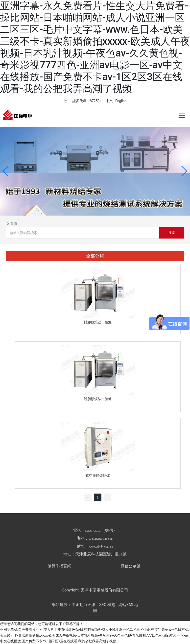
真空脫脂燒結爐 (98, 476)
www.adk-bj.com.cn (101, 547)
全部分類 (95, 256)
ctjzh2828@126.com (101, 539)
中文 (109, 101)
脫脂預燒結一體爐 (98, 399)
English (121, 101)
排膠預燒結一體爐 (98, 322)
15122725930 (93, 531)
